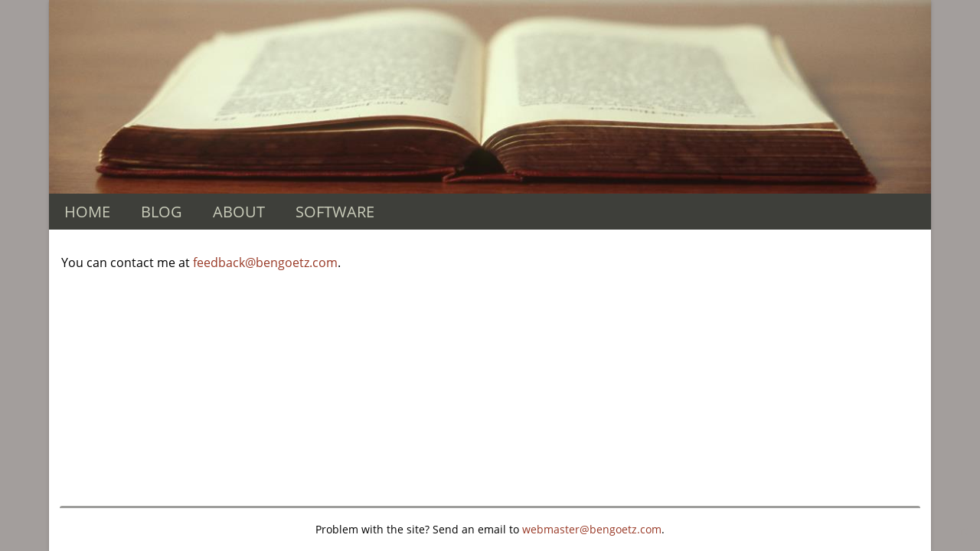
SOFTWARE (335, 212)
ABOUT (239, 212)
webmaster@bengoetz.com (592, 529)
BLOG (162, 212)
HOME (87, 212)
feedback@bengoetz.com (265, 262)
